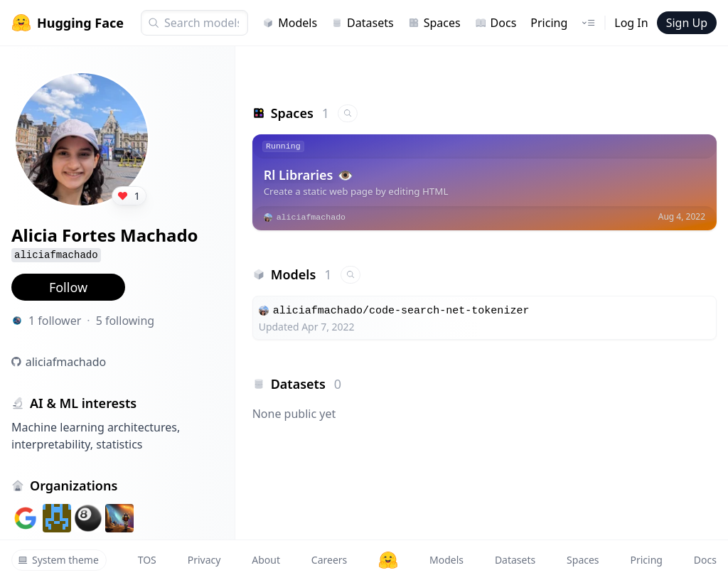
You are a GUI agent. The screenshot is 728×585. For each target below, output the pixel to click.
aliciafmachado (66, 362)
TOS (147, 560)
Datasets (363, 23)
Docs (496, 23)
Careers (329, 560)
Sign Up (687, 23)
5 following (125, 321)
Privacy (204, 560)
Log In (631, 23)
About (266, 560)
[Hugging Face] (388, 560)
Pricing (549, 23)
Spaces (434, 23)
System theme (58, 560)
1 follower (55, 321)
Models (290, 23)
